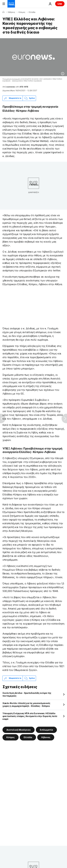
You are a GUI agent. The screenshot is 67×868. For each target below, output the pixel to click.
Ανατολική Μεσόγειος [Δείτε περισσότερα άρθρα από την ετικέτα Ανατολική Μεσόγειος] (19, 730)
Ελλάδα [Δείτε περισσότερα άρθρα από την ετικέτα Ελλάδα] (28, 737)
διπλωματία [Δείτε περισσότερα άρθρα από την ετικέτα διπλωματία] (46, 730)
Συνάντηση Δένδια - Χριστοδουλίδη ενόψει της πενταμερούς (27, 694)
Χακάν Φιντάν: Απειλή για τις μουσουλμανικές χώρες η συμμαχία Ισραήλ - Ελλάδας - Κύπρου (26, 705)
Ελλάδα (32, 12)
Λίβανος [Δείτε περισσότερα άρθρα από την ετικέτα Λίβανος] (46, 737)
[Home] (3, 12)
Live (60, 4)
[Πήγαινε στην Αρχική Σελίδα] (11, 4)
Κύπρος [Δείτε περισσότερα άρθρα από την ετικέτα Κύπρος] (11, 737)
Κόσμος (22, 12)
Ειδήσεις (11, 12)
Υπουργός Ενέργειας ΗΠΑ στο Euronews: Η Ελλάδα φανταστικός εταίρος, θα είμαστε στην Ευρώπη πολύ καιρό (30, 716)
